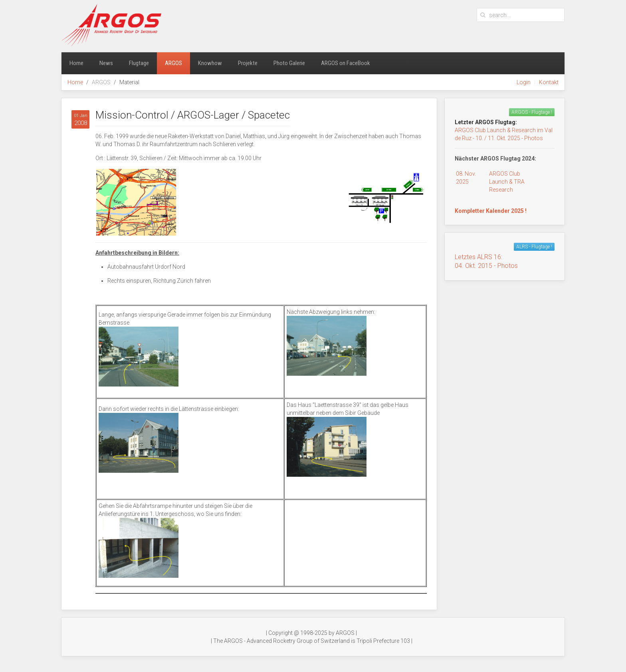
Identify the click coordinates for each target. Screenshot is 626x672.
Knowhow (210, 63)
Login (524, 82)
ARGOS (173, 63)
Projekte (248, 63)
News (106, 63)
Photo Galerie (289, 63)
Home (76, 63)
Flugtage (139, 63)
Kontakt (549, 82)
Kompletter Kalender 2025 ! (491, 211)
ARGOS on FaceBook (346, 63)
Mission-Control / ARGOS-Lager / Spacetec (193, 115)
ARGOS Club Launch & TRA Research (507, 182)
